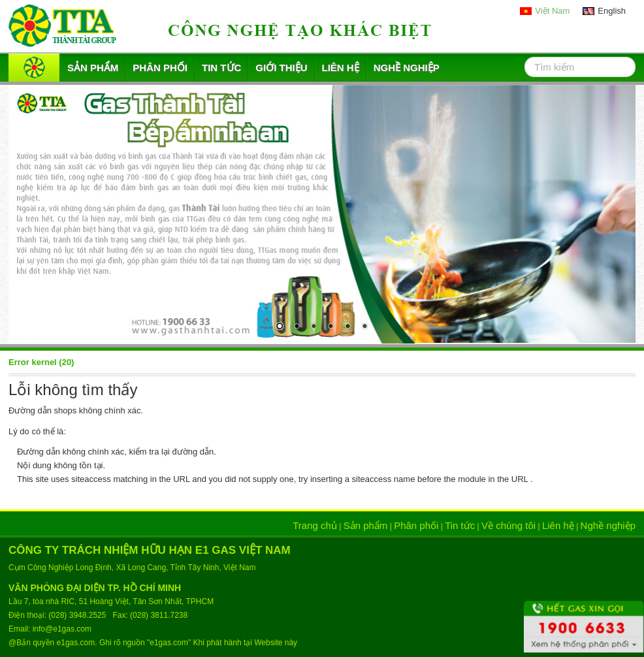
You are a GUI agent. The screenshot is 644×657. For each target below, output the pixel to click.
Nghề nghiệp (407, 68)
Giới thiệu (281, 68)
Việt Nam (552, 11)
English (612, 11)
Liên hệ (341, 68)
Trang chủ (315, 525)
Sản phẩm (93, 68)
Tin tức (221, 68)
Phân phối (160, 68)
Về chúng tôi (508, 525)
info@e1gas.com (62, 629)
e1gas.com (76, 643)
